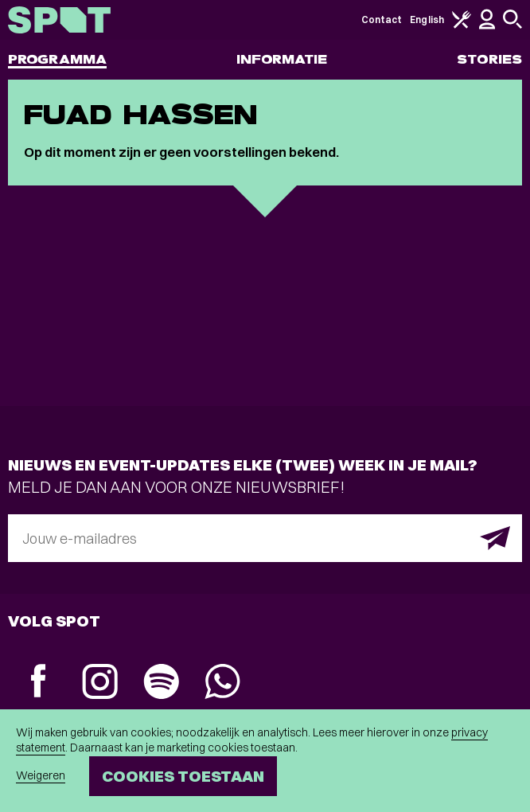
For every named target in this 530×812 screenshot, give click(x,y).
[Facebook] (39, 683)
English (427, 20)
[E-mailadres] (265, 538)
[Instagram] (100, 683)
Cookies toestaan (183, 776)
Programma (57, 59)
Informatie (282, 59)
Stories (489, 59)
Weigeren (41, 775)
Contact (382, 20)
